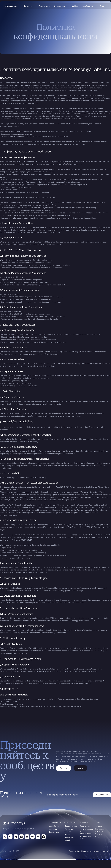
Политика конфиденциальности (95, 851)
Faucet (67, 840)
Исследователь (71, 826)
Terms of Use (74, 851)
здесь (16, 126)
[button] (29, 6)
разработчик (55, 826)
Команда (99, 826)
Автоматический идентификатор (86, 831)
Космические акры (85, 837)
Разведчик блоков (69, 830)
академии (53, 829)
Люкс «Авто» (85, 826)
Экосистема (54, 832)
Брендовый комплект (100, 830)
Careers (98, 837)
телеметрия (69, 837)
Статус (67, 834)
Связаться (99, 834)
